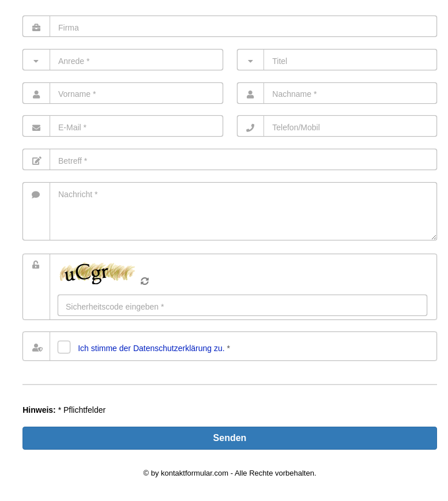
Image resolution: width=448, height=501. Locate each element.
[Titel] (337, 60)
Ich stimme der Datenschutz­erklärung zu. (151, 348)
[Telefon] (337, 126)
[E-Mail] (123, 126)
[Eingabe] (242, 305)
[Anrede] (123, 60)
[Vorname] (123, 93)
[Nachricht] (230, 211)
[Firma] (230, 26)
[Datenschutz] (64, 347)
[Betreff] (230, 159)
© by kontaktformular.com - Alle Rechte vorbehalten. (229, 473)
